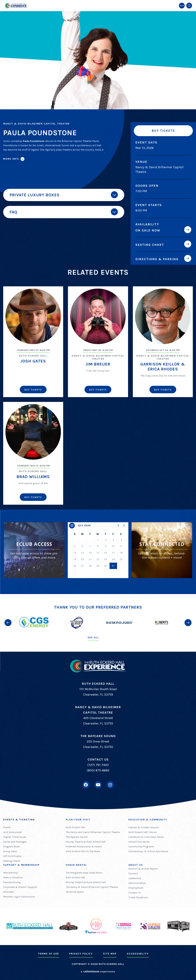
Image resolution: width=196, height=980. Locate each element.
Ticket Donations (138, 897)
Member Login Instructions (19, 897)
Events (7, 827)
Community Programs (141, 846)
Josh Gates (33, 361)
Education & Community (148, 820)
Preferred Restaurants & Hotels (84, 846)
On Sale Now (148, 230)
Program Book (11, 846)
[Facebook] (86, 785)
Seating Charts (12, 861)
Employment (136, 888)
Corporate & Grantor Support (20, 887)
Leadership (135, 878)
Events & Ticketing (19, 820)
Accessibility (138, 954)
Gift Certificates (12, 856)
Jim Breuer (98, 364)
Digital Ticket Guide (15, 837)
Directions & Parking (157, 259)
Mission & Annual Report (143, 869)
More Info (11, 159)
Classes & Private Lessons (144, 827)
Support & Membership (21, 865)
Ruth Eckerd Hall (75, 827)
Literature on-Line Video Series (146, 837)
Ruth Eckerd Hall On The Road (83, 851)
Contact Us (135, 893)
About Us (136, 865)
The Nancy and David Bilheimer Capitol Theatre (93, 832)
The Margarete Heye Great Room (84, 873)
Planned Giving (12, 882)
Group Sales (10, 851)
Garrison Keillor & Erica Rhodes (163, 367)
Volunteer (9, 892)
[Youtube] (98, 785)
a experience (98, 971)
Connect (133, 873)
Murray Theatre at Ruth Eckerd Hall (86, 842)
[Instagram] (110, 785)
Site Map (110, 954)
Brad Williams (33, 477)
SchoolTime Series (139, 842)
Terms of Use (48, 954)
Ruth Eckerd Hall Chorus (143, 832)
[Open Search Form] (189, 6)
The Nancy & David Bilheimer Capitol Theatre (92, 887)
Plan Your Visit (78, 820)
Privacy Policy (81, 954)
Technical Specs (75, 892)
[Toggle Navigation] (182, 6)
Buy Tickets (163, 131)
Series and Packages (15, 842)
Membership (11, 873)
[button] (118, 525)
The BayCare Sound (77, 837)
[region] (98, 550)
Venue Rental (76, 865)
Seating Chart (150, 245)
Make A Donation (13, 877)
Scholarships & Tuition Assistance (148, 851)
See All (93, 637)
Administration (137, 883)
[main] (98, 297)
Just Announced (12, 832)
